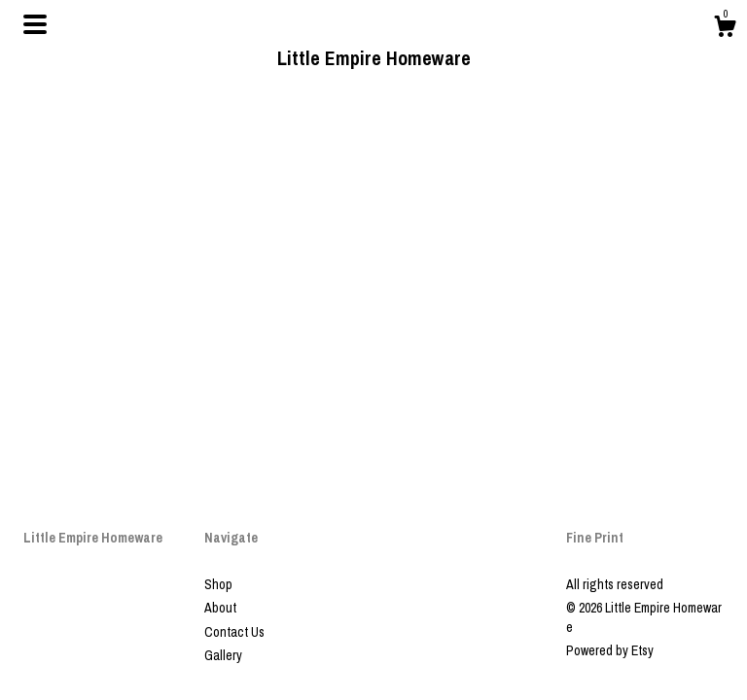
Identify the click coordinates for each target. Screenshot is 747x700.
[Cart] (725, 29)
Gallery (223, 655)
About (220, 608)
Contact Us (234, 632)
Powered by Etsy (610, 650)
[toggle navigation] (35, 24)
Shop (218, 584)
